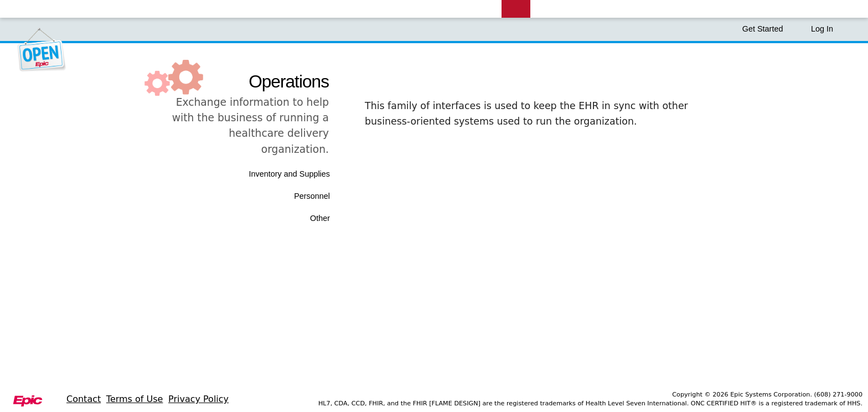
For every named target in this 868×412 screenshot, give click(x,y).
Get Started (768, 29)
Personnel (312, 196)
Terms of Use (135, 399)
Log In (822, 29)
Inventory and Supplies (290, 174)
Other (320, 218)
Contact (84, 399)
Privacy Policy (198, 399)
